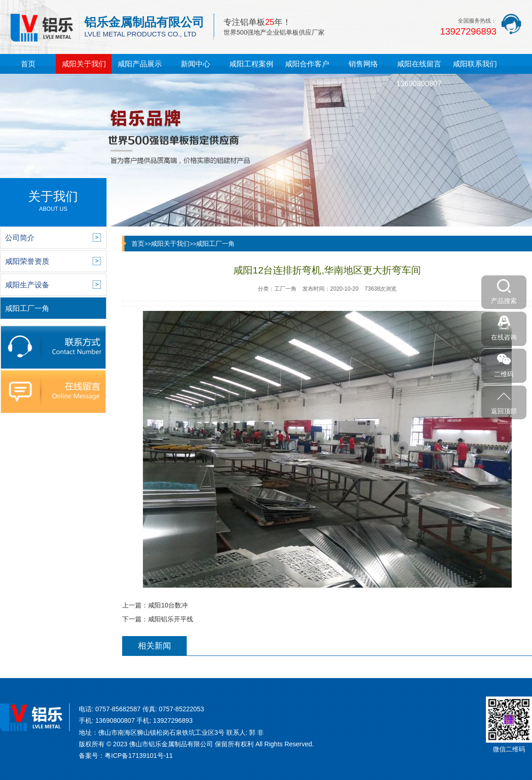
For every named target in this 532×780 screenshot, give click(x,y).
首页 (28, 64)
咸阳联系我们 (475, 64)
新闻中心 (195, 64)
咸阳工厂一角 (215, 244)
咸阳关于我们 (84, 64)
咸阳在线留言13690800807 (419, 74)
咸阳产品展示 (140, 64)
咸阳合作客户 (307, 64)
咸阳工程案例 (251, 64)
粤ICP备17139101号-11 (139, 756)
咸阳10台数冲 (168, 605)
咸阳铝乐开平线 (171, 619)
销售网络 (363, 64)
